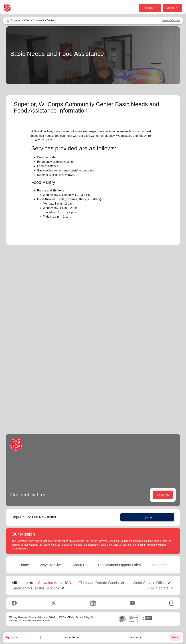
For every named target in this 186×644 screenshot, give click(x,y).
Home (24, 565)
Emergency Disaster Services (38, 589)
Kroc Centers (161, 589)
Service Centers (171, 20)
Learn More (50, 388)
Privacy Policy (83, 618)
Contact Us (163, 495)
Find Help (150, 8)
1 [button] (143, 414)
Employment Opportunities (119, 565)
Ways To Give (51, 565)
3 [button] (158, 414)
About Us (72, 637)
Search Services (135, 295)
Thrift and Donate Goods (102, 583)
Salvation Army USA (54, 583)
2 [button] (150, 414)
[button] (132, 414)
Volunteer (159, 565)
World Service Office (152, 583)
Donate (172, 8)
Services (136, 637)
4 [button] (165, 414)
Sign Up (147, 517)
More (175, 637)
